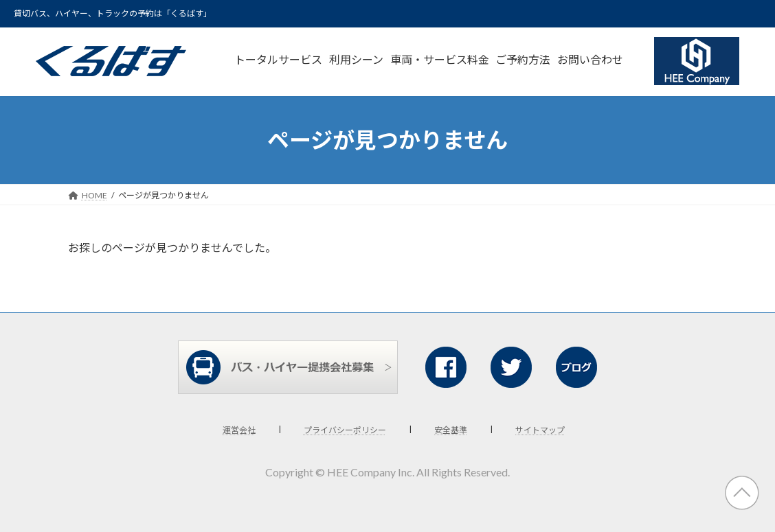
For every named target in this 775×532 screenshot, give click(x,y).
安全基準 (451, 430)
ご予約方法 (523, 59)
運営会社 (239, 430)
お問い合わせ (590, 59)
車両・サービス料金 (440, 59)
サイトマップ (540, 430)
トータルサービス (278, 59)
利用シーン (356, 59)
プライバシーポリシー (345, 430)
